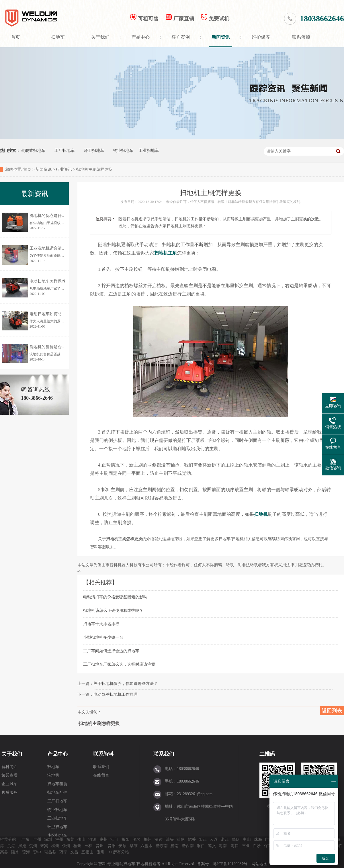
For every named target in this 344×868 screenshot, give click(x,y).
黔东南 (162, 846)
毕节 (134, 846)
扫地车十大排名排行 (101, 624)
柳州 (55, 846)
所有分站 (121, 852)
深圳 (48, 839)
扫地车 (58, 37)
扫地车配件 (57, 792)
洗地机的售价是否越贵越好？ (56, 347)
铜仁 (201, 846)
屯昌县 (50, 852)
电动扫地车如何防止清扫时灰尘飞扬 (62, 314)
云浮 (214, 839)
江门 (114, 839)
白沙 (257, 846)
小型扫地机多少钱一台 (103, 637)
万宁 (63, 852)
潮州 (59, 839)
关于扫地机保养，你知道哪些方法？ (126, 684)
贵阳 (112, 846)
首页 (15, 37)
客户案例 (181, 37)
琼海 (26, 852)
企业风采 (9, 784)
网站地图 (259, 864)
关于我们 (100, 37)
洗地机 (53, 775)
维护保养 (261, 37)
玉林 (88, 846)
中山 (247, 839)
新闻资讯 (221, 37)
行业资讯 (64, 170)
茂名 (136, 839)
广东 (25, 839)
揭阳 (126, 839)
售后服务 (9, 792)
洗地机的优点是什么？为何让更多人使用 (66, 216)
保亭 (268, 846)
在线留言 (101, 775)
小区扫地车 (57, 835)
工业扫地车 (149, 151)
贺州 (33, 846)
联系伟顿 (301, 37)
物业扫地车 (123, 151)
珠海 (258, 839)
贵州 (99, 846)
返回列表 (332, 711)
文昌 (74, 852)
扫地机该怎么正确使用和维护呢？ (113, 611)
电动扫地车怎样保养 (48, 281)
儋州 (100, 852)
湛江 (225, 839)
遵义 (212, 846)
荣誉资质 (9, 775)
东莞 (70, 839)
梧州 (77, 846)
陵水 (15, 852)
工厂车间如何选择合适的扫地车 (111, 651)
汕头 (170, 839)
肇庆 (236, 839)
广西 (269, 839)
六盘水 (146, 846)
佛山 (81, 839)
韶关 (192, 839)
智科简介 (9, 767)
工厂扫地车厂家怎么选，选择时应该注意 (119, 664)
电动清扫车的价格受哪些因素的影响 (115, 597)
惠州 (103, 839)
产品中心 (140, 37)
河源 (92, 839)
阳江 (203, 839)
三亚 (246, 846)
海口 (235, 846)
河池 (22, 846)
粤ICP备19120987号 (231, 864)
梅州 (148, 839)
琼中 (37, 852)
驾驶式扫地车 (33, 151)
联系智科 (103, 754)
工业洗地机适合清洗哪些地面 (56, 248)
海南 (223, 846)
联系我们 (101, 767)
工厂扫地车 (64, 151)
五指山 (87, 852)
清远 (159, 839)
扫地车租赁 (57, 784)
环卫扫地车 (94, 151)
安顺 (122, 846)
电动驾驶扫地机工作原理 (116, 694)
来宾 (44, 846)
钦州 (66, 846)
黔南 (175, 846)
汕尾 (181, 839)
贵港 (11, 846)
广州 (37, 839)
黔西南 (188, 846)
